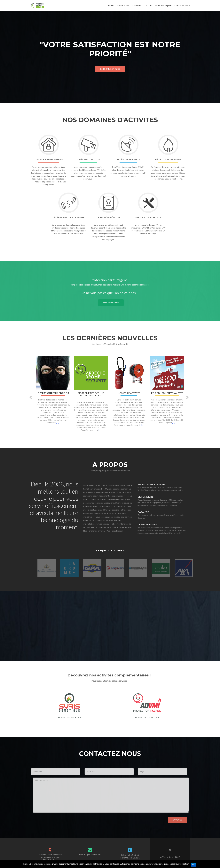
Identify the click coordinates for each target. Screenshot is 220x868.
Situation (137, 5)
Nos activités (123, 5)
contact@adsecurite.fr (90, 854)
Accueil (110, 5)
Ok (194, 865)
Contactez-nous (182, 5)
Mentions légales (164, 5)
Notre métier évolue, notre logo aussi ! (91, 394)
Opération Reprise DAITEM (53, 393)
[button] (31, 397)
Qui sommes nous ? (110, 69)
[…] (58, 422)
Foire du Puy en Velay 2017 (167, 393)
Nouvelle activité (129, 393)
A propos (148, 5)
